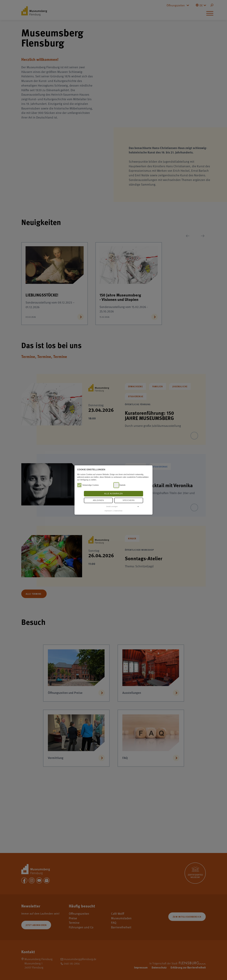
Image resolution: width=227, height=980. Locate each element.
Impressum (108, 511)
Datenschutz (118, 511)
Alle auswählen (113, 494)
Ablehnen (98, 500)
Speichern (129, 500)
